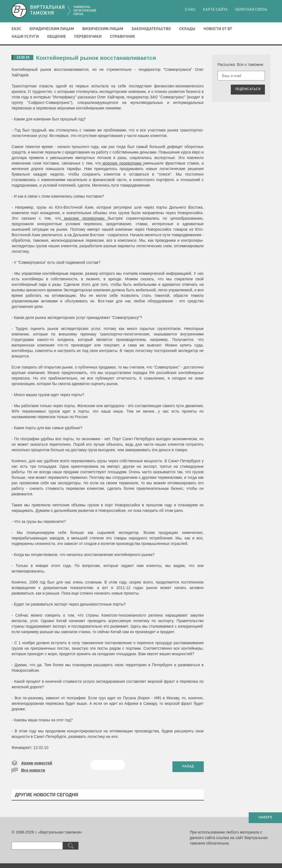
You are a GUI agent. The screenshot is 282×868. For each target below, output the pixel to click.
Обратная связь (251, 10)
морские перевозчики (122, 163)
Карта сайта (215, 10)
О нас (190, 10)
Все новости (33, 770)
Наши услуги (25, 37)
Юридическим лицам (52, 29)
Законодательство (151, 29)
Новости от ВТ (218, 29)
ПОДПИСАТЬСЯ (248, 89)
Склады (187, 29)
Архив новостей (37, 763)
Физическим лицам (103, 29)
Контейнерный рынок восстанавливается (96, 58)
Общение (56, 37)
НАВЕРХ (265, 818)
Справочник (123, 37)
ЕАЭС (16, 29)
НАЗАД (188, 767)
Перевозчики (88, 37)
